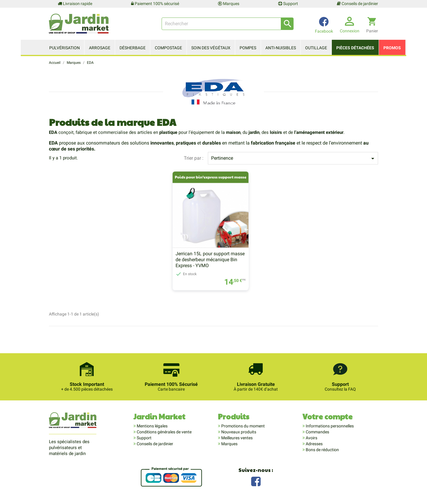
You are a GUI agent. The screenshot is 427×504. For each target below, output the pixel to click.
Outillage (316, 48)
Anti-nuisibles (281, 48)
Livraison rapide (75, 4)
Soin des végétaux (211, 48)
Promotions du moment (243, 426)
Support (288, 4)
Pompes (248, 48)
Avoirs (311, 438)
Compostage (168, 48)
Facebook (256, 481)
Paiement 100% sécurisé (155, 4)
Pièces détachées (355, 48)
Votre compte (328, 417)
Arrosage (100, 48)
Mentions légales (152, 426)
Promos (392, 48)
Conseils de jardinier (357, 4)
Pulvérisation (64, 48)
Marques (229, 4)
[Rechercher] (228, 24)
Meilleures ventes (236, 438)
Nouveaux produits (238, 432)
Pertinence (294, 159)
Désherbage (133, 48)
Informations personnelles (329, 426)
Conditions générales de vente (164, 432)
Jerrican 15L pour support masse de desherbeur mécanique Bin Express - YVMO (210, 260)
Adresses (314, 444)
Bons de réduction (322, 450)
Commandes (317, 432)
